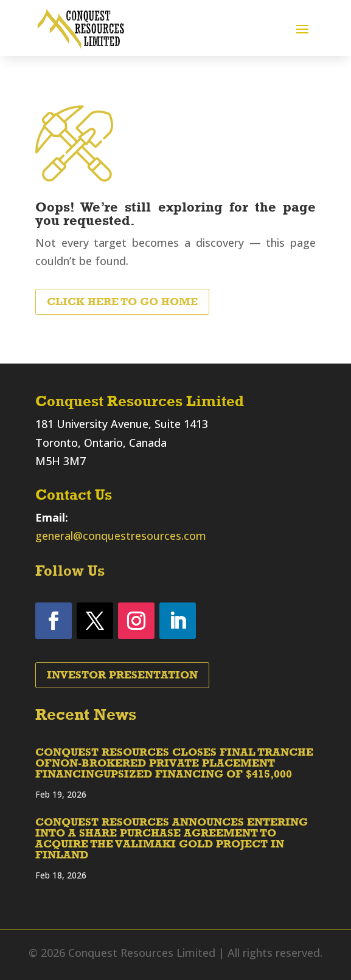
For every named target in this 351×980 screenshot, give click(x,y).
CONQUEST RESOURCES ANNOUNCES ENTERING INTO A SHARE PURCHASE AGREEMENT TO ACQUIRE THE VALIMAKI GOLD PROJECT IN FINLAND (172, 838)
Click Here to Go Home (122, 302)
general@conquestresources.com (121, 536)
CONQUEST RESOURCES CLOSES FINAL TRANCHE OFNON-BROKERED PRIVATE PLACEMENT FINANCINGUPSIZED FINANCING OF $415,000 (174, 763)
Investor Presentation (122, 675)
